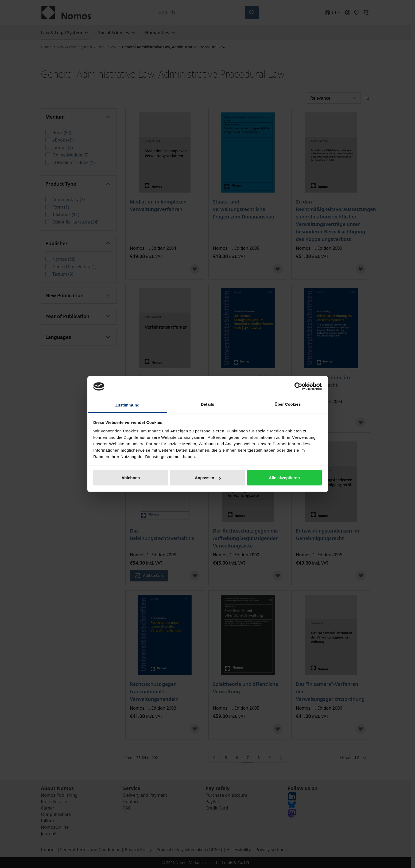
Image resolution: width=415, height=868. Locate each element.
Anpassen (208, 478)
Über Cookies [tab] (288, 404)
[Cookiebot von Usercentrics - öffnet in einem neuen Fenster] (298, 386)
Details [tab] (208, 404)
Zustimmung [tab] (127, 405)
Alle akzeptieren (284, 478)
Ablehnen (131, 478)
